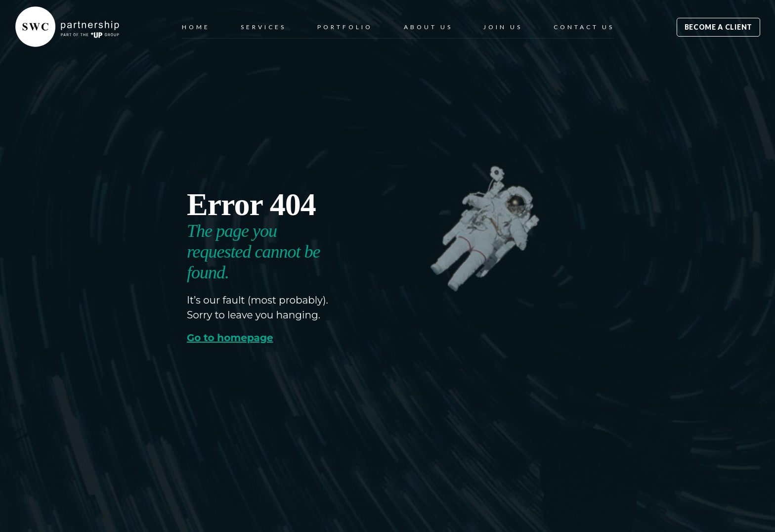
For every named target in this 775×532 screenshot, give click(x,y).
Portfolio (345, 27)
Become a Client (719, 27)
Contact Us (584, 27)
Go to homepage (230, 338)
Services (263, 27)
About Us (428, 27)
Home (196, 27)
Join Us (503, 27)
